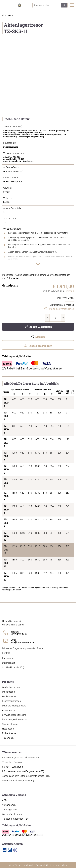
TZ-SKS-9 (6, 523)
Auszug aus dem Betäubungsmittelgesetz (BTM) (27, 776)
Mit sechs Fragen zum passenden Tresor (23, 648)
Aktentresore (8, 710)
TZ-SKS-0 (6, 403)
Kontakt (6, 653)
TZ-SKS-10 (6, 536)
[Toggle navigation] (72, 5)
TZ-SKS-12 (6, 563)
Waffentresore (9, 696)
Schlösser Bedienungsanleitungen (19, 781)
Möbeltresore (9, 692)
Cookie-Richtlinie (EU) (13, 667)
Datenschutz (8, 663)
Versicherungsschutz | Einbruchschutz (21, 758)
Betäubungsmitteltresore (15, 719)
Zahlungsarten (10, 810)
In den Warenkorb (41, 327)
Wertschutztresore (11, 687)
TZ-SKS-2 (6, 430)
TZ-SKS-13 (6, 577)
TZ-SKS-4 (6, 456)
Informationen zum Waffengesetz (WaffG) (23, 771)
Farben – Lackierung (12, 767)
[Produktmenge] (55, 318)
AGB (4, 800)
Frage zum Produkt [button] (40, 346)
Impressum (8, 658)
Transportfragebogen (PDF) (16, 819)
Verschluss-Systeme (12, 762)
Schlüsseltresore (10, 724)
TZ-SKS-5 (6, 470)
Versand (70, 291)
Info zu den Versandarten (61, 309)
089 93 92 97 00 (19, 634)
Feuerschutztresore (12, 701)
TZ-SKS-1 (6, 416)
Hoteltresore (8, 729)
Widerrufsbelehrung (12, 814)
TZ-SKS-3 (6, 443)
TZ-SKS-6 (6, 483)
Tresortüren (8, 738)
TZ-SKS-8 (6, 510)
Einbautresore (9, 733)
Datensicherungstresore (14, 706)
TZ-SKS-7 (6, 496)
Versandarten (9, 805)
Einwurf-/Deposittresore (14, 715)
